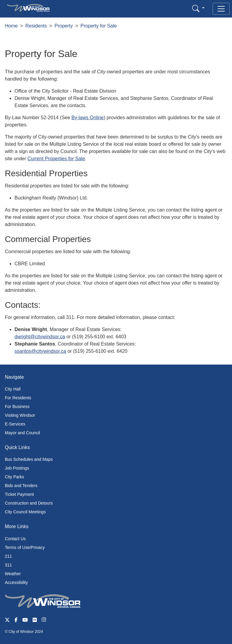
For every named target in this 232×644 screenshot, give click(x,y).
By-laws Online (88, 118)
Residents (36, 26)
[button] (198, 8)
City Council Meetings (25, 512)
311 (8, 565)
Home (11, 26)
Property (64, 26)
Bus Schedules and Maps (29, 459)
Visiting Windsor (20, 415)
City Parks (14, 477)
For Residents (18, 398)
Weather (13, 574)
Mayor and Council (23, 433)
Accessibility (16, 582)
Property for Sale (98, 26)
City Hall (13, 389)
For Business (17, 406)
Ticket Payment (19, 494)
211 (8, 556)
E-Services (15, 424)
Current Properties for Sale (56, 159)
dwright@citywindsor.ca (40, 337)
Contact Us (15, 539)
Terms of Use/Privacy (25, 547)
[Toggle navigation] (221, 9)
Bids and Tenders (21, 486)
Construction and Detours (29, 503)
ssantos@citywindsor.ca (40, 351)
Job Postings (17, 468)
